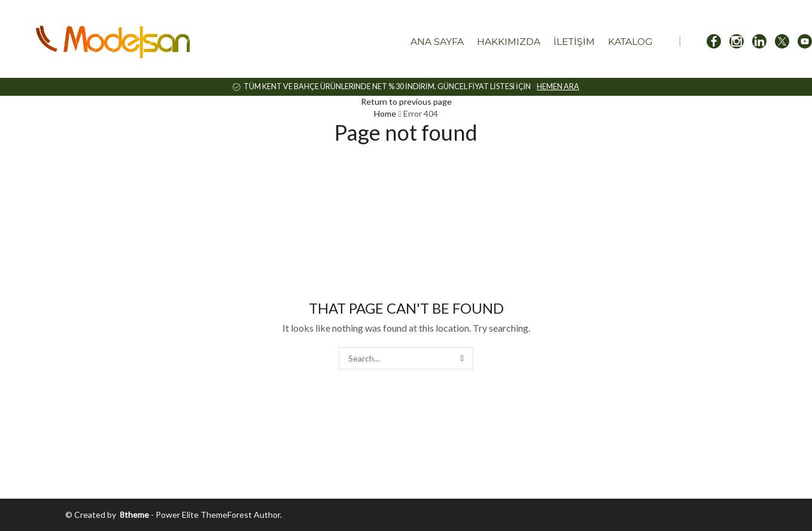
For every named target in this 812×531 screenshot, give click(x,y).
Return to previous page (406, 101)
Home (385, 113)
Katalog (630, 42)
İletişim (574, 42)
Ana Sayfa (437, 42)
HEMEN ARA (558, 87)
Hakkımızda (509, 42)
